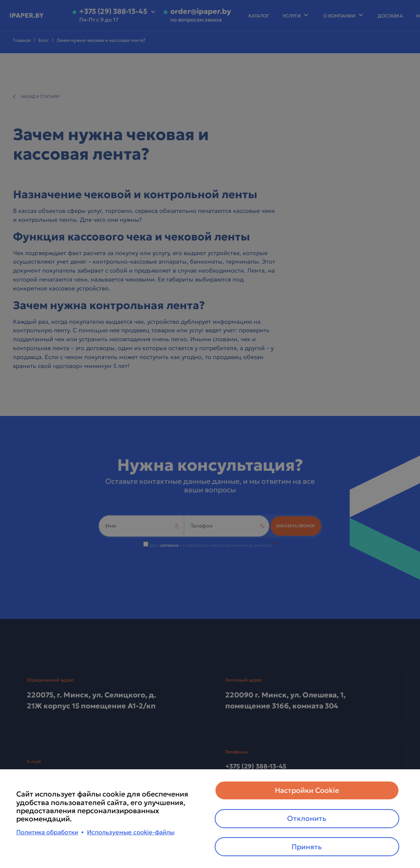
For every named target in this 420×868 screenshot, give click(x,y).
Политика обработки (47, 832)
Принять (307, 846)
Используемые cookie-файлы (131, 832)
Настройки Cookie (307, 790)
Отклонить (307, 818)
